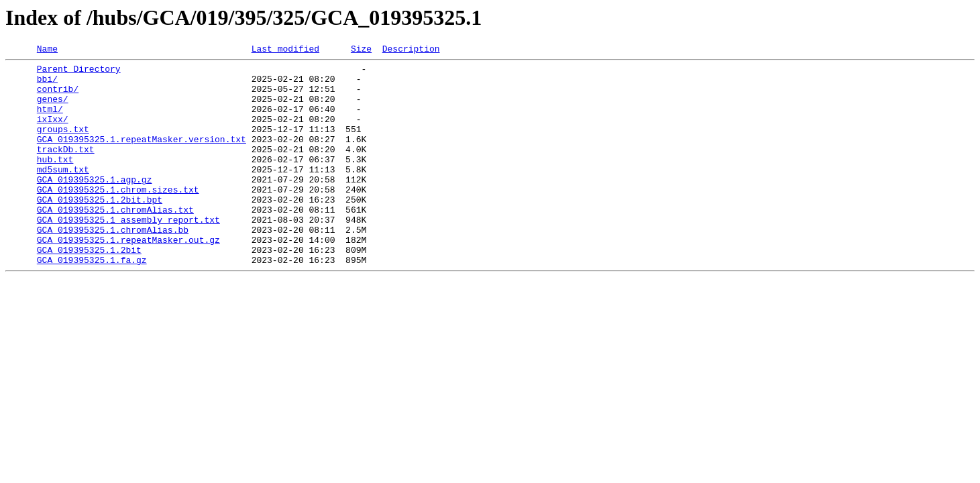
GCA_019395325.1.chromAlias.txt (115, 241)
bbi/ (47, 85)
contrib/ (58, 97)
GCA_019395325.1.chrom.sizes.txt (118, 217)
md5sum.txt (63, 193)
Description (411, 50)
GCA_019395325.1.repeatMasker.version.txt (142, 157)
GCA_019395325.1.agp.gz (95, 205)
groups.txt (63, 145)
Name (47, 50)
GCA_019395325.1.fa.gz (92, 302)
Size (361, 50)
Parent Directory (79, 72)
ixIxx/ (53, 133)
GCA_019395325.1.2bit (89, 290)
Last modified (285, 50)
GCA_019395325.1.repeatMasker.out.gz (128, 278)
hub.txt (55, 181)
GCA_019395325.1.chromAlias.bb (113, 266)
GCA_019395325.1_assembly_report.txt (128, 254)
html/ (50, 121)
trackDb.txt (66, 169)
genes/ (53, 109)
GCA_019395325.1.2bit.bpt (100, 229)
